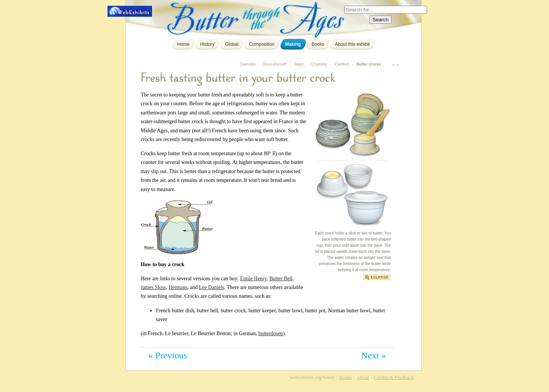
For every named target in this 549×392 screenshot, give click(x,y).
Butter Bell (281, 279)
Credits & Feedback (394, 377)
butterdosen (271, 333)
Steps (299, 64)
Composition (262, 44)
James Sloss (153, 287)
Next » (373, 355)
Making (293, 44)
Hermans (178, 287)
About (363, 377)
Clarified (342, 64)
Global (232, 44)
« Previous (168, 355)
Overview (248, 64)
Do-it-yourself (275, 64)
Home (183, 44)
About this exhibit (352, 44)
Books (318, 44)
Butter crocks (369, 64)
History (207, 44)
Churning (319, 64)
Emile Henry (254, 279)
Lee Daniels (212, 287)
